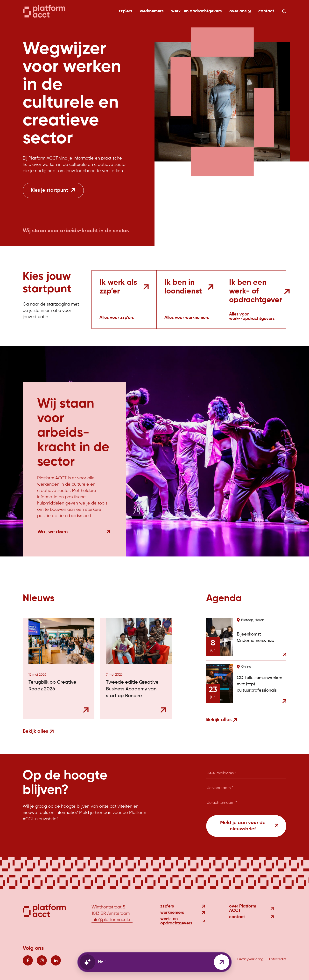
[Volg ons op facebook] (28, 960)
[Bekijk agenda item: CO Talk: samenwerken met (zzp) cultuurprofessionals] (246, 684)
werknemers (152, 11)
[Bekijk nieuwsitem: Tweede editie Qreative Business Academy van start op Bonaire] (136, 668)
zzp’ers (125, 11)
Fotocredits (278, 959)
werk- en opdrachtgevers (196, 11)
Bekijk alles (38, 731)
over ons (240, 11)
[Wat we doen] (74, 535)
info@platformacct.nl (112, 920)
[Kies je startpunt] (53, 190)
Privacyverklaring (250, 959)
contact (266, 11)
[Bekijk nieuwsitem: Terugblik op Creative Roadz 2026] (59, 668)
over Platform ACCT (251, 908)
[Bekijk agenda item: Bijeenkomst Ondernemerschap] (246, 639)
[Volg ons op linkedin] (56, 960)
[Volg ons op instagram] (42, 960)
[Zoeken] (284, 11)
